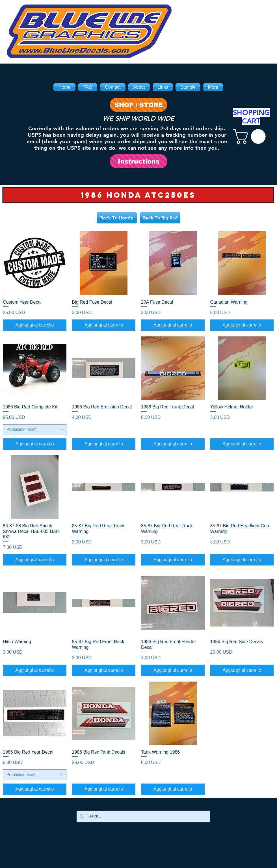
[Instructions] (138, 161)
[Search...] (143, 816)
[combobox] (35, 430)
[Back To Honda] (117, 218)
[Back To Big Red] (160, 218)
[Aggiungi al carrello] (35, 325)
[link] (251, 136)
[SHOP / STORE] (138, 105)
